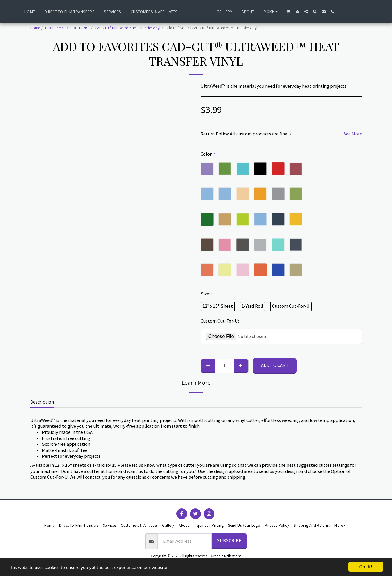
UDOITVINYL (80, 28)
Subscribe (229, 541)
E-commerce (55, 28)
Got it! (366, 567)
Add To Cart (275, 365)
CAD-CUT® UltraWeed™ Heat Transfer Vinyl (128, 28)
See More (353, 134)
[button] (303, 12)
